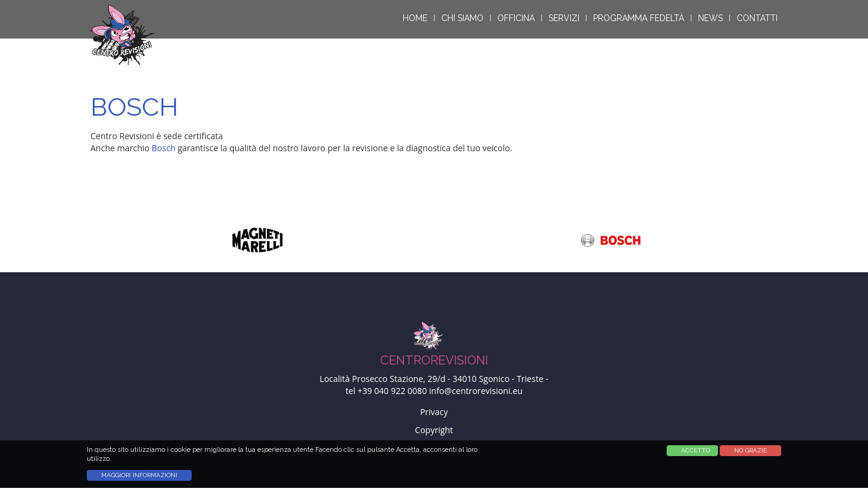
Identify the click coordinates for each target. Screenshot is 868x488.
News (710, 18)
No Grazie (750, 455)
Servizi (564, 18)
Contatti (757, 18)
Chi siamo (462, 18)
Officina (516, 18)
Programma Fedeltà (639, 18)
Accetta (689, 455)
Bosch (164, 148)
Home (415, 18)
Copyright (434, 430)
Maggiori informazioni (139, 479)
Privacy (434, 412)
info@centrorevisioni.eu (476, 391)
